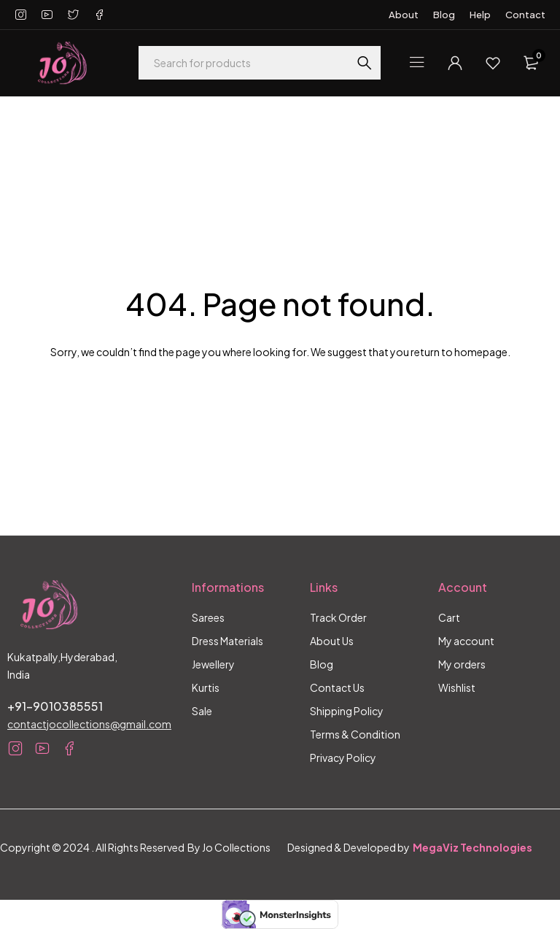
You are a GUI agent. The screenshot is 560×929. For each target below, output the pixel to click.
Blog (444, 15)
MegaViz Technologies (472, 847)
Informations (228, 587)
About (404, 15)
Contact (525, 15)
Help (480, 15)
